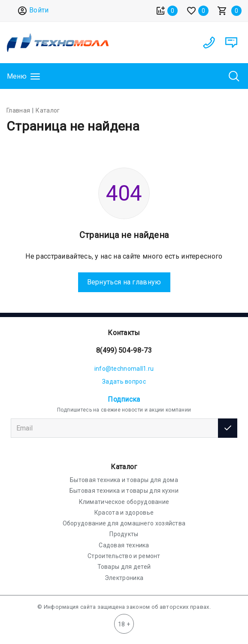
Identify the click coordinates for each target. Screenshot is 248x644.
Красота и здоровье (124, 513)
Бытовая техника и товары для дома (124, 480)
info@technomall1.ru (124, 369)
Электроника (124, 578)
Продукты (124, 534)
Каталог (124, 467)
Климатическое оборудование (124, 502)
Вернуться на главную (124, 282)
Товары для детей (124, 567)
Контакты (124, 333)
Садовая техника (124, 545)
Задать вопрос (124, 382)
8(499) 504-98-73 (124, 350)
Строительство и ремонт (124, 556)
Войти (33, 11)
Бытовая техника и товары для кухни (124, 491)
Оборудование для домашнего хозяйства (124, 523)
